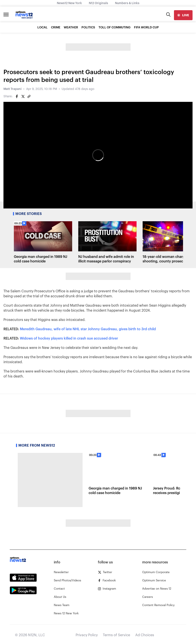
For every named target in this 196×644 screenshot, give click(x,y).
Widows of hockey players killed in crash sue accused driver (69, 338)
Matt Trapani (13, 89)
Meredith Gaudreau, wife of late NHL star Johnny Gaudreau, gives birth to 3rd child (88, 329)
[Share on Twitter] (23, 96)
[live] (183, 15)
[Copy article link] (29, 96)
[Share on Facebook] (17, 96)
